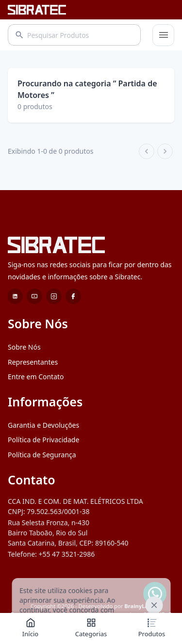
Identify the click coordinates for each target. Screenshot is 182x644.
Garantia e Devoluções (43, 425)
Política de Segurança (42, 455)
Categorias (91, 628)
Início (30, 628)
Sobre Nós (24, 347)
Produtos (152, 628)
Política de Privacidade (43, 440)
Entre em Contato (36, 377)
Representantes (33, 362)
